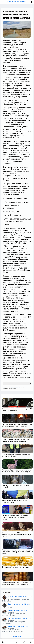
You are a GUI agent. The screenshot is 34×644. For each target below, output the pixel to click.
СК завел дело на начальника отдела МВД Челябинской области (18, 410)
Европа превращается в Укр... (18, 618)
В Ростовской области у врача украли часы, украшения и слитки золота (16, 568)
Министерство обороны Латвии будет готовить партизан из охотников (16, 440)
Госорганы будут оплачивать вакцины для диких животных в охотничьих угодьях (18, 471)
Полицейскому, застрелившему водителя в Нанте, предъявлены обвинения (17, 425)
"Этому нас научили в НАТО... (18, 604)
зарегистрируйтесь (15, 387)
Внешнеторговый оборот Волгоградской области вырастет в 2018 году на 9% (17, 583)
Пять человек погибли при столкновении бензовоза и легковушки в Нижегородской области (18, 552)
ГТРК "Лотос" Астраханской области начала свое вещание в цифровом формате (15, 518)
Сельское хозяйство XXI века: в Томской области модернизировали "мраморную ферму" (17, 535)
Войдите (5, 387)
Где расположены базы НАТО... (19, 626)
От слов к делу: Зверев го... (17, 596)
